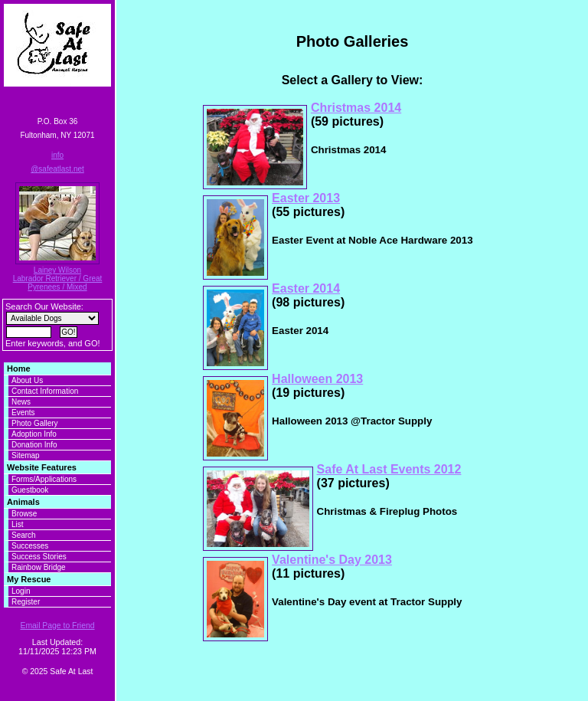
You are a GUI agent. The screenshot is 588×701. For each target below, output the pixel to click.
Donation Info (34, 445)
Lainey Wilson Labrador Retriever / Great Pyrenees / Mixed (58, 278)
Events (23, 413)
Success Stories (39, 557)
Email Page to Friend (57, 626)
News (21, 402)
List (18, 524)
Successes (30, 546)
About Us (27, 380)
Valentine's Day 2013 (332, 560)
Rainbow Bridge (39, 567)
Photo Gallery (35, 423)
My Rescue (29, 579)
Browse (24, 514)
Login (21, 591)
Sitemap (26, 455)
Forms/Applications (44, 479)
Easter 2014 (306, 288)
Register (26, 602)
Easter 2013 (306, 198)
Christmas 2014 (356, 108)
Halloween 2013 (317, 379)
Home (19, 369)
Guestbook (30, 490)
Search (24, 535)
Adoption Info (34, 434)
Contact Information (45, 391)
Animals (23, 502)
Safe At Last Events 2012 (389, 469)
